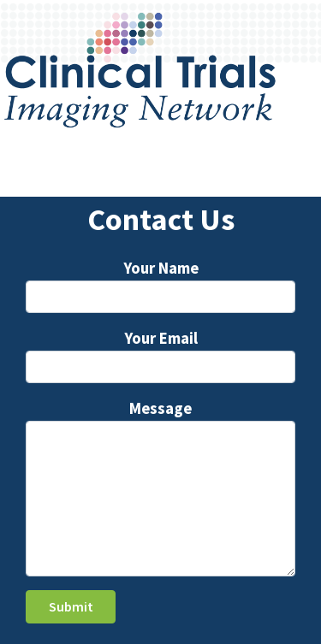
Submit (71, 606)
